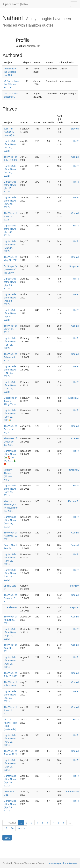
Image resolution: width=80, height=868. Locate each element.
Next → (21, 828)
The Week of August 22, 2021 (10, 620)
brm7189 (74, 586)
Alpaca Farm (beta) (15, 4)
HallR (76, 141)
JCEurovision (72, 792)
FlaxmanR (73, 501)
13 (6, 828)
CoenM (75, 157)
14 (12, 828)
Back (7, 838)
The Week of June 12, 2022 (10, 216)
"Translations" (11, 607)
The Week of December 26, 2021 (10, 429)
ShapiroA (74, 266)
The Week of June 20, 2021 (10, 710)
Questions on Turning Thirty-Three (11, 401)
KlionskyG (74, 398)
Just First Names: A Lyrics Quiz (9, 132)
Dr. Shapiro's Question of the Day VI (10, 269)
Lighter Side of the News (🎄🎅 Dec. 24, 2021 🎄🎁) (10, 457)
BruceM (75, 129)
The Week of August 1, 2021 (10, 648)
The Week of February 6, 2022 (10, 357)
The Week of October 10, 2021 (10, 598)
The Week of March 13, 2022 (10, 329)
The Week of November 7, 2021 (10, 536)
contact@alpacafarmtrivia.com (62, 863)
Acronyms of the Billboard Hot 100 (10, 72)
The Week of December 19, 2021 (10, 442)
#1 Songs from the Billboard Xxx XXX (11, 84)
